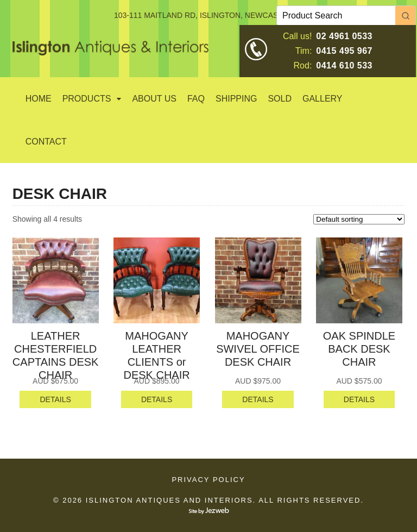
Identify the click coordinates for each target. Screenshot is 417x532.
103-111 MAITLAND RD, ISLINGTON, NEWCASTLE (203, 15)
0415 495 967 (344, 51)
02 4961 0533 (344, 36)
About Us (154, 99)
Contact (46, 142)
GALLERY (323, 99)
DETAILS (55, 399)
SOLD (280, 99)
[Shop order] (359, 219)
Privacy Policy (208, 480)
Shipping (236, 99)
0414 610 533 (344, 65)
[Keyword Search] (336, 15)
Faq (196, 99)
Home (39, 99)
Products (87, 99)
